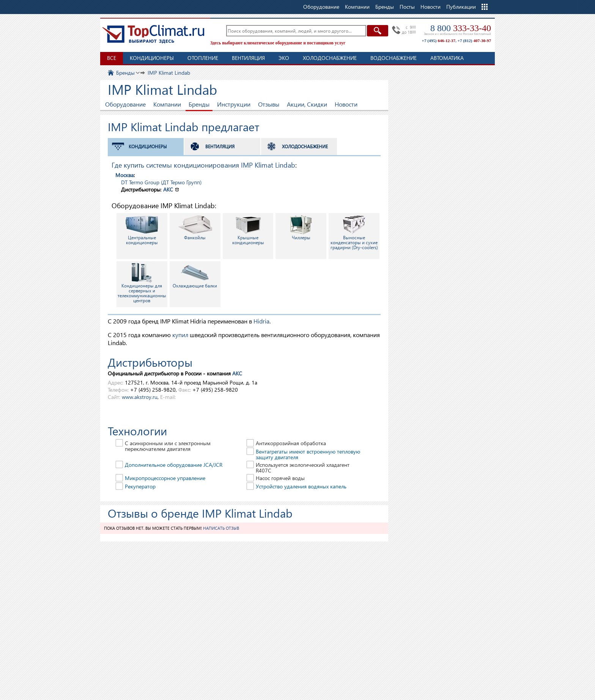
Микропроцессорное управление (165, 478)
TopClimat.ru (153, 34)
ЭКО (284, 58)
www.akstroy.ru (140, 397)
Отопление (203, 58)
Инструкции (234, 104)
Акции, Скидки (307, 104)
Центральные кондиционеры (142, 230)
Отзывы (269, 104)
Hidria (261, 321)
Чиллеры (301, 227)
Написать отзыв (221, 528)
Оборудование (125, 104)
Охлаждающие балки (195, 275)
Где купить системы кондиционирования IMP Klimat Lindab (203, 165)
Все (112, 58)
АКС (168, 189)
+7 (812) (474, 41)
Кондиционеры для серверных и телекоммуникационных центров (142, 283)
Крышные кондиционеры (248, 230)
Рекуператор (140, 486)
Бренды (199, 104)
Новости (431, 7)
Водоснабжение (394, 58)
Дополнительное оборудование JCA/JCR (174, 465)
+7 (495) (439, 41)
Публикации (461, 7)
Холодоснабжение (330, 58)
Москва (124, 175)
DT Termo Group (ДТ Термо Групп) (161, 182)
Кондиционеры (152, 58)
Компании (167, 104)
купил (180, 335)
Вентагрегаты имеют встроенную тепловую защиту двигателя (308, 454)
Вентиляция (248, 58)
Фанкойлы (195, 227)
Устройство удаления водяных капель (301, 486)
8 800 (461, 28)
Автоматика (447, 58)
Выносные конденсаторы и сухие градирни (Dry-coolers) (354, 232)
